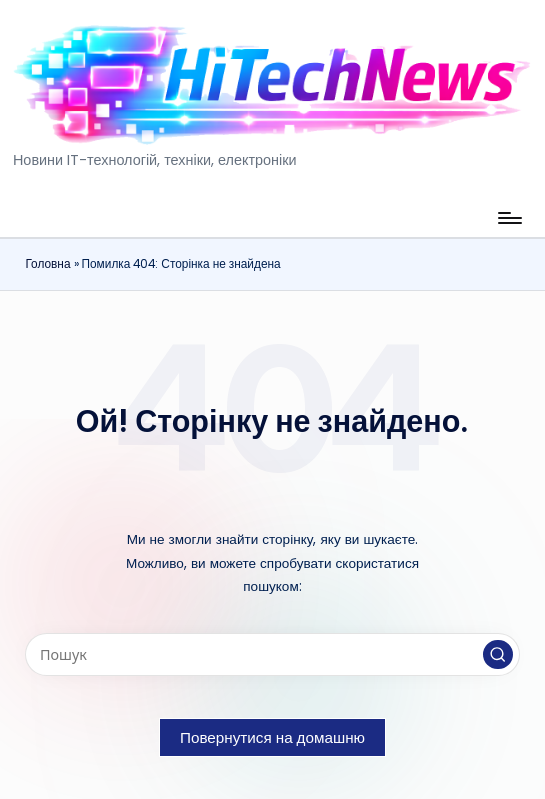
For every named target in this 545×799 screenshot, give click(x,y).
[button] (498, 655)
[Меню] (508, 218)
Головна (47, 264)
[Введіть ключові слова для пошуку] (272, 654)
